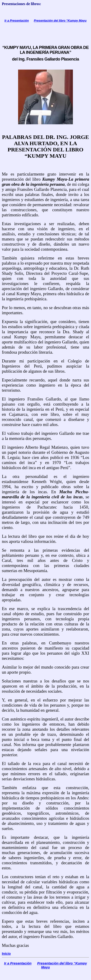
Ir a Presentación (17, 21)
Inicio (6, 954)
